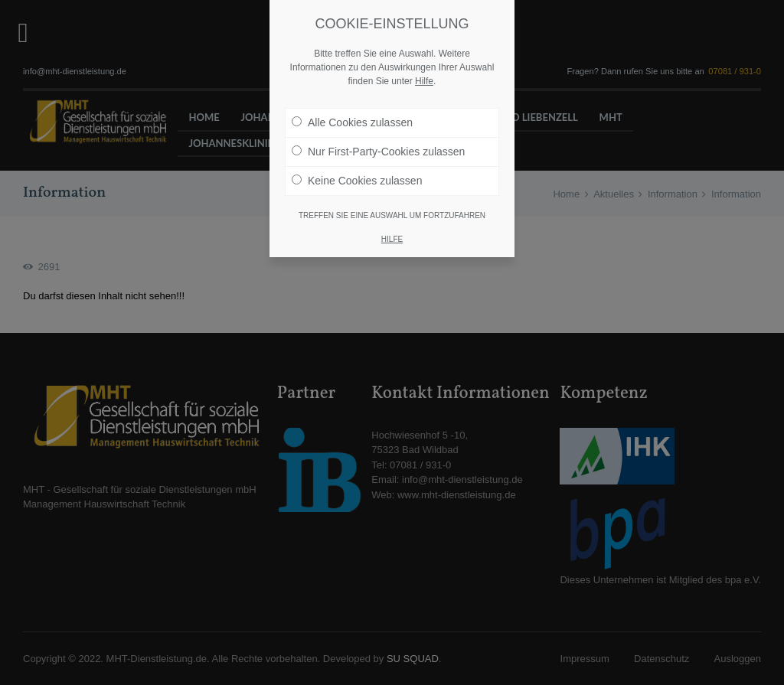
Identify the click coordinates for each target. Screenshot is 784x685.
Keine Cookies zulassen (357, 180)
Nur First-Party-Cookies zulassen (378, 151)
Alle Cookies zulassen (352, 122)
